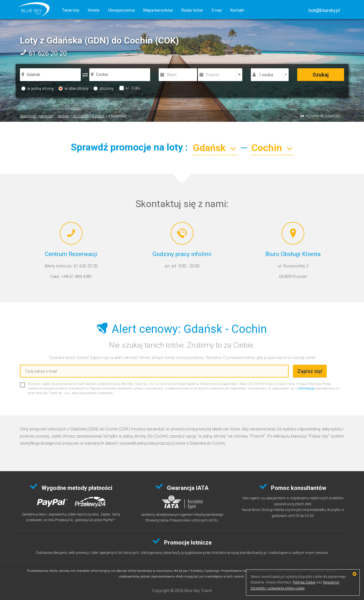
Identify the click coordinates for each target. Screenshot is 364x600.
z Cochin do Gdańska (323, 116)
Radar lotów (192, 10)
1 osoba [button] (266, 75)
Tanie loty (71, 10)
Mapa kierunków (158, 10)
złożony (104, 88)
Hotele (94, 10)
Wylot (172, 75)
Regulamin (331, 582)
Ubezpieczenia (121, 10)
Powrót (213, 75)
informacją (306, 388)
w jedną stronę (37, 88)
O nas (217, 10)
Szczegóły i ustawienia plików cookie (278, 588)
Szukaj (321, 75)
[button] (324, 10)
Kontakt (237, 10)
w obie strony (74, 88)
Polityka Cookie (304, 582)
